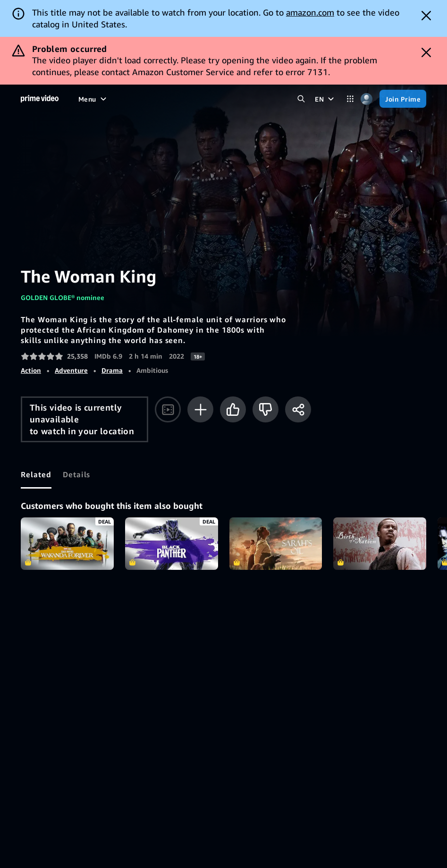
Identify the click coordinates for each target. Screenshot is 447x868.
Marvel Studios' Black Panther (172, 544)
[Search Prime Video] (301, 99)
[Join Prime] (403, 99)
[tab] (36, 474)
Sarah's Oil (276, 544)
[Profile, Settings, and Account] (367, 99)
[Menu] (93, 99)
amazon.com (310, 12)
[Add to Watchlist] (200, 409)
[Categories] (350, 99)
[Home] (40, 99)
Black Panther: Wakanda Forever (67, 544)
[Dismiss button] (426, 16)
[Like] (233, 409)
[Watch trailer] (168, 409)
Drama (112, 370)
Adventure (71, 370)
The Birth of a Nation (380, 544)
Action (31, 370)
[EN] (325, 99)
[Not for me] (266, 409)
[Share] (298, 409)
